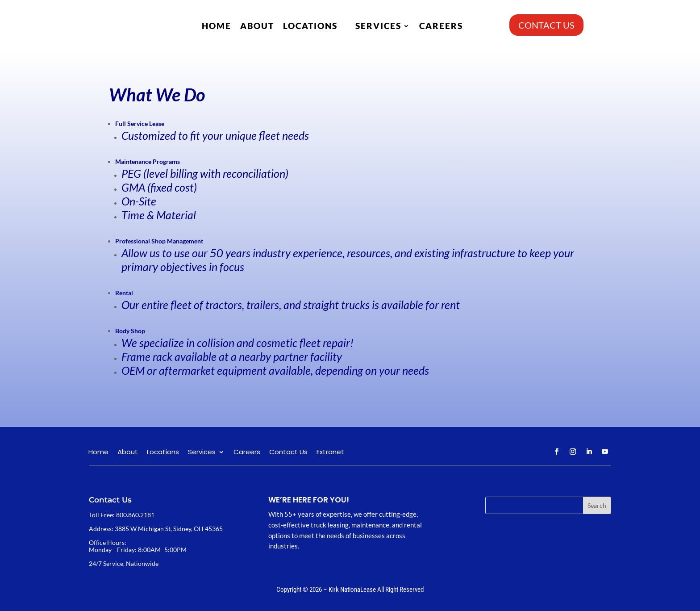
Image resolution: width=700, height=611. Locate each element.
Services (378, 26)
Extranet (330, 453)
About (257, 26)
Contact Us (288, 453)
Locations (310, 26)
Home (217, 26)
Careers (441, 26)
